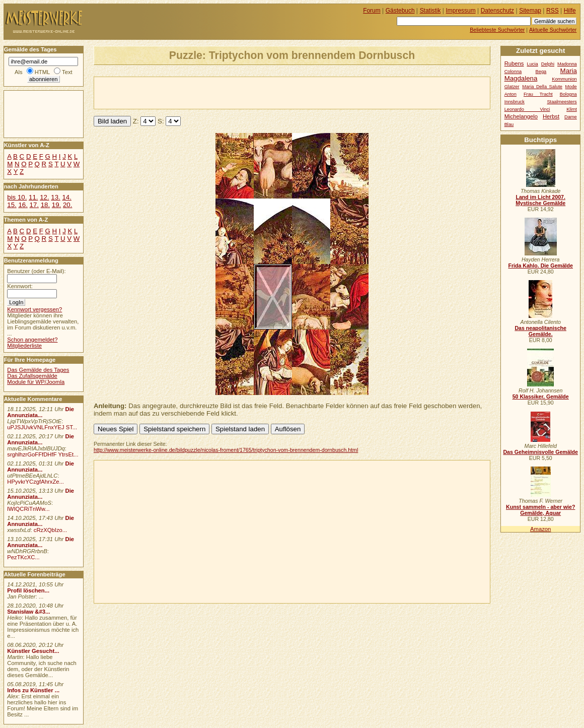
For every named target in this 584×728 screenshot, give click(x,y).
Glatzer (512, 87)
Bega (541, 72)
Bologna (568, 94)
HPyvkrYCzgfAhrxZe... (35, 482)
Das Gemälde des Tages (38, 370)
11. (33, 197)
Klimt (572, 109)
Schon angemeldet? (32, 340)
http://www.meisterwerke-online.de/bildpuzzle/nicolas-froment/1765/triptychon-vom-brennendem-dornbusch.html (226, 450)
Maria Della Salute (542, 87)
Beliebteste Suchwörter (497, 30)
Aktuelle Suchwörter (553, 30)
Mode (571, 87)
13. (55, 197)
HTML (42, 72)
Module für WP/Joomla (36, 382)
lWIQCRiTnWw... (28, 509)
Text (67, 72)
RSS (553, 11)
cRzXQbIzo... (50, 530)
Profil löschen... (28, 590)
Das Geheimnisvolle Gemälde (540, 452)
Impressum (461, 11)
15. (12, 205)
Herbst (551, 116)
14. (66, 197)
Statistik (430, 11)
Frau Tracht (538, 94)
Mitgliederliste (24, 346)
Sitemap (530, 11)
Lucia (533, 64)
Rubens (514, 63)
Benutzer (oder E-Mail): (36, 271)
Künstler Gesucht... (33, 651)
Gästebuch (400, 11)
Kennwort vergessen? (34, 309)
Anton (510, 94)
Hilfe (570, 11)
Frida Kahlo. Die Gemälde (540, 266)
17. (34, 205)
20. (67, 205)
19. (56, 205)
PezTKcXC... (23, 557)
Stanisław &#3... (28, 612)
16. (23, 205)
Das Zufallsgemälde (32, 376)
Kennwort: (20, 286)
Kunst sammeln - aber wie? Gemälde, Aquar (540, 510)
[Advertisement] (212, 92)
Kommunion (564, 79)
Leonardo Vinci (527, 109)
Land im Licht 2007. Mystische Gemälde (540, 200)
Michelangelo (521, 116)
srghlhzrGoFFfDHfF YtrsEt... (43, 454)
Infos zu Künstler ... (33, 690)
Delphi (548, 64)
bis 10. (17, 197)
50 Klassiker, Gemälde (541, 396)
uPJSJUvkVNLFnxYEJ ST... (42, 427)
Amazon (540, 529)
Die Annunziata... (41, 412)
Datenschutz (497, 11)
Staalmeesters (562, 102)
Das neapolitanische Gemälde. (540, 331)
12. (44, 197)
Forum (372, 11)
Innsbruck (515, 102)
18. (45, 205)
